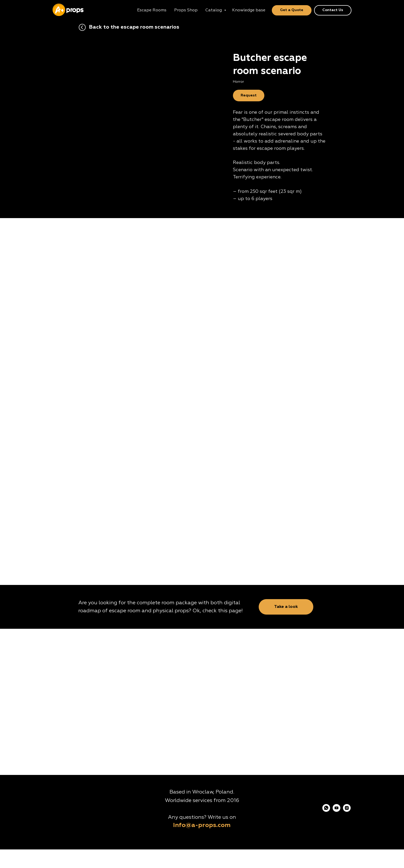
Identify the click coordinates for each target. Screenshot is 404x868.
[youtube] (336, 810)
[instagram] (347, 810)
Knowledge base (249, 10)
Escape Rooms (152, 10)
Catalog (214, 10)
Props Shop (186, 10)
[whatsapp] (326, 810)
